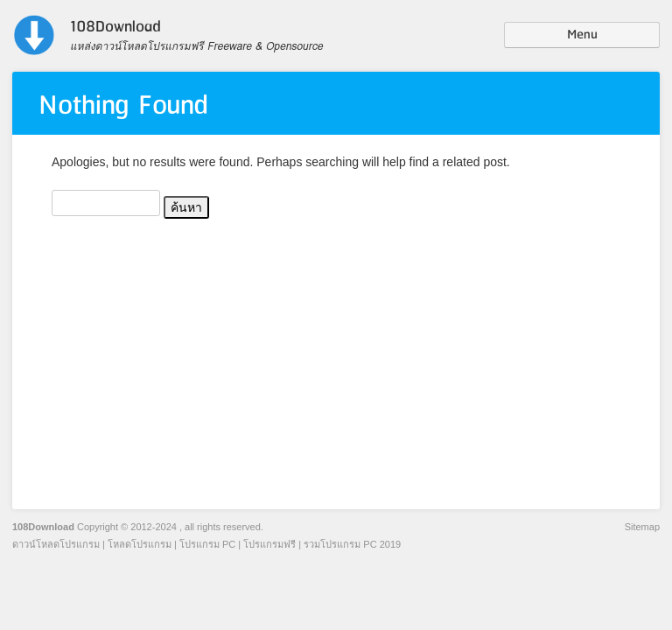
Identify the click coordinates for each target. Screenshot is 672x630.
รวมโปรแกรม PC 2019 (352, 544)
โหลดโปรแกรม (140, 544)
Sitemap (642, 527)
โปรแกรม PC (207, 544)
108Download (43, 527)
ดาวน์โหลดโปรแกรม (56, 544)
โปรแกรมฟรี (269, 544)
